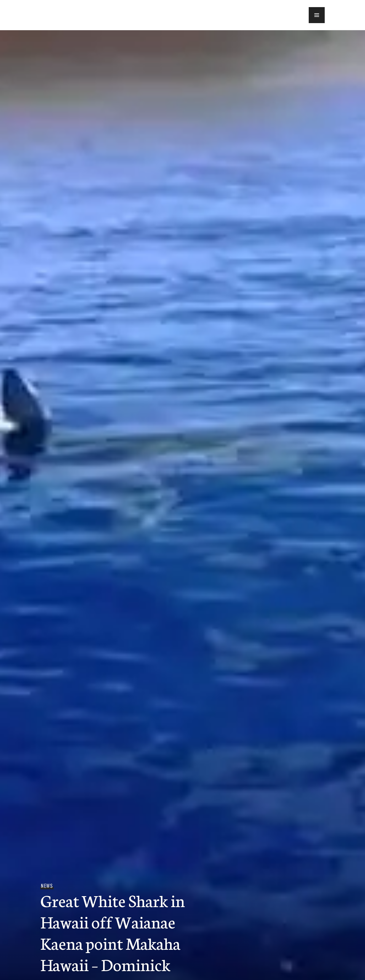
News (47, 886)
